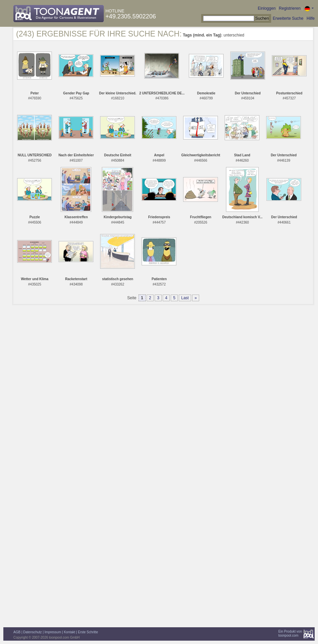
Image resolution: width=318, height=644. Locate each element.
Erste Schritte (88, 632)
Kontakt (70, 632)
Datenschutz (32, 632)
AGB (17, 632)
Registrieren (290, 8)
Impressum (53, 632)
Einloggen (267, 8)
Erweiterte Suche (288, 18)
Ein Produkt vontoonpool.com (290, 633)
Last (185, 298)
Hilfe (311, 18)
